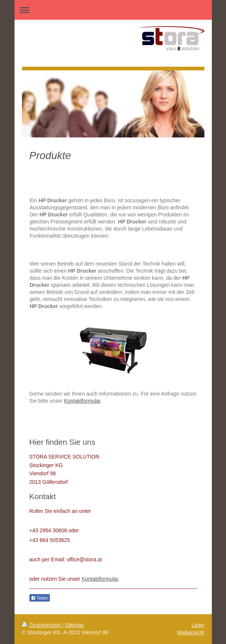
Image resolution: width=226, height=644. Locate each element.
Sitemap (74, 625)
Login (198, 625)
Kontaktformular (82, 401)
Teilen (40, 598)
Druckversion (42, 625)
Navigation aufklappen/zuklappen (113, 10)
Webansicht (191, 632)
